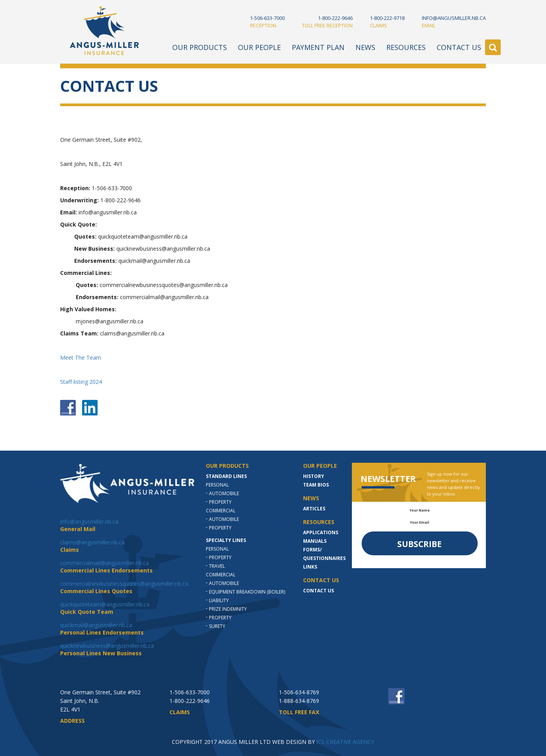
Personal (217, 485)
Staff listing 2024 (81, 382)
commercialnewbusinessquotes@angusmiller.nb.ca (124, 584)
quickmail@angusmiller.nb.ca (96, 625)
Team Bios (316, 485)
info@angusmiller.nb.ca (89, 522)
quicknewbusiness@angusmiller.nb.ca (107, 646)
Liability (219, 600)
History (314, 476)
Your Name (420, 510)
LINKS (310, 567)
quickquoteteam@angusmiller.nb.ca (105, 604)
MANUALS (315, 541)
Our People (259, 47)
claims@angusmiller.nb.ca (92, 542)
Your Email (420, 522)
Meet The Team (81, 357)
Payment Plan (318, 47)
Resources (406, 47)
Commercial (221, 511)
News (365, 47)
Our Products (200, 47)
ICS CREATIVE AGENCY (345, 742)
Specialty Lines (226, 540)
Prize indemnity (228, 609)
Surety (217, 626)
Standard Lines (226, 476)
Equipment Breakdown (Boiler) (247, 592)
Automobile (224, 493)
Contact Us (459, 47)
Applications (321, 532)
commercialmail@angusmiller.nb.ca (104, 563)
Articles (314, 509)
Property (220, 502)
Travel (217, 566)
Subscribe (419, 544)
